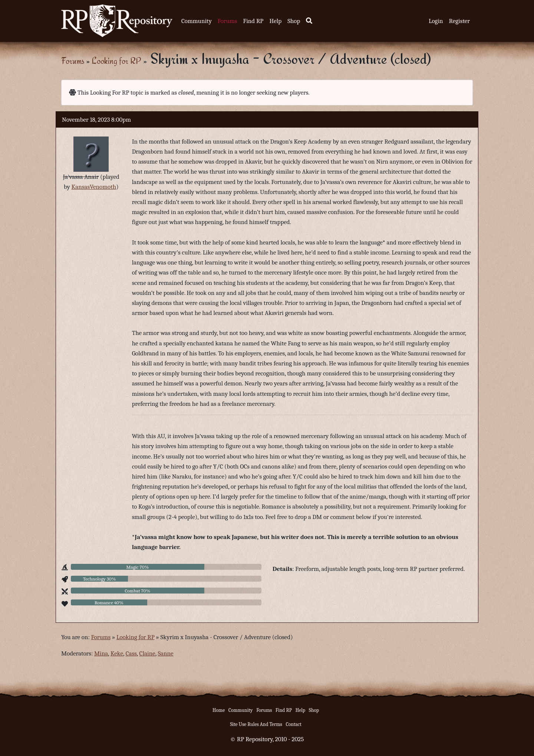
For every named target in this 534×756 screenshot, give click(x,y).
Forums (228, 21)
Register (459, 21)
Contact (294, 724)
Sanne (165, 653)
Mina (101, 653)
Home (219, 710)
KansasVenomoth (94, 187)
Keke (117, 653)
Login (436, 21)
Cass (131, 653)
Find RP (253, 21)
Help (275, 21)
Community (197, 21)
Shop (294, 21)
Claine (147, 653)
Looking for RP (116, 61)
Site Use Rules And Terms (256, 724)
